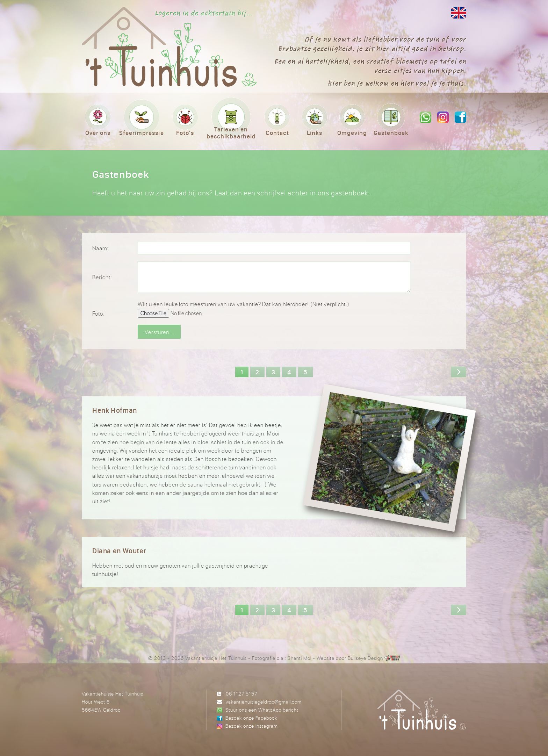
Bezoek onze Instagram (252, 726)
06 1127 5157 (241, 694)
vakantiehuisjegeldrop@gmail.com (264, 702)
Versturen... (160, 332)
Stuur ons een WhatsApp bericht (262, 710)
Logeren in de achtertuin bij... (204, 13)
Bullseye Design (365, 658)
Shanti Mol (300, 658)
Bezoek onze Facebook (251, 718)
